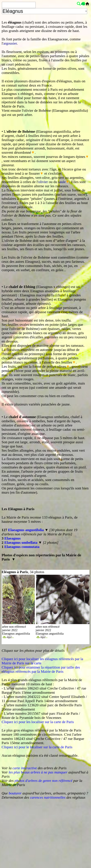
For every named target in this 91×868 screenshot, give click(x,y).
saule (62, 182)
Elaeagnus (13, 538)
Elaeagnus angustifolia (26, 530)
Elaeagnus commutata (22, 547)
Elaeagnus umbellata (21, 542)
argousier (10, 43)
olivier (43, 182)
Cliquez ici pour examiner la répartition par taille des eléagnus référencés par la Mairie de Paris (41, 669)
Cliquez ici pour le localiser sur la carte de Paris (37, 747)
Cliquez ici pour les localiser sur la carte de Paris (38, 722)
